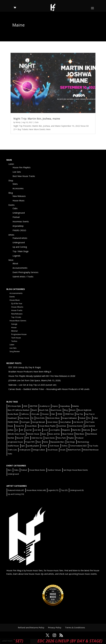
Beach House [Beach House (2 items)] (56, 410)
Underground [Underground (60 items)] (25, 450)
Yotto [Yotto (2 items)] (10, 454)
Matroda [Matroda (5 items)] (87, 430)
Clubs (36, 122)
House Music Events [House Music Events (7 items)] (37, 470)
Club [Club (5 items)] (53, 414)
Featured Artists (20, 238)
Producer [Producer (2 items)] (80, 438)
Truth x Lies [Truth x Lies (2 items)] (12, 450)
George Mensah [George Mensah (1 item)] (39, 422)
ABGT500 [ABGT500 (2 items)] (33, 406)
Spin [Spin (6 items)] (23, 446)
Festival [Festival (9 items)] (24, 470)
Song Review (15, 351)
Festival (16, 217)
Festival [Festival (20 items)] (82, 418)
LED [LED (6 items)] (22, 430)
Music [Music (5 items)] (44, 434)
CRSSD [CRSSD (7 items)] (60, 414)
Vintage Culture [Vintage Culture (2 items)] (39, 450)
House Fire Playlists (22, 167)
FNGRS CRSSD (19, 230)
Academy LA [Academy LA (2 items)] (45, 406)
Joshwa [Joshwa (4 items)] (11, 430)
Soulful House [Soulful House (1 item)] (13, 446)
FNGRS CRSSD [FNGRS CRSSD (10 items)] (13, 422)
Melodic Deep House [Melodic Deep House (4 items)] (16, 434)
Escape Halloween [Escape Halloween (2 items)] (70, 418)
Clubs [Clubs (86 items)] (16, 470)
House (14, 327)
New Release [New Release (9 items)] (92, 434)
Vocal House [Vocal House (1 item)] (53, 450)
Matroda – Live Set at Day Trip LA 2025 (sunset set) (32, 385)
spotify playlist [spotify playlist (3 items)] (33, 446)
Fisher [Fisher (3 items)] (96, 418)
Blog (11, 193)
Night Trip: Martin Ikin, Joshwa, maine (37, 119)
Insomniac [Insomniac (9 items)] (62, 426)
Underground (19, 213)
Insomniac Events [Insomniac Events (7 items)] (76, 426)
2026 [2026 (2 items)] (25, 406)
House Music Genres (18, 321)
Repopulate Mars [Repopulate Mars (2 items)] (57, 442)
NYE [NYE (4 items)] (27, 438)
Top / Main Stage (21, 251)
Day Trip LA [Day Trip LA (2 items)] (90, 414)
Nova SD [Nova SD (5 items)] (20, 438)
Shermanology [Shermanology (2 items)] (83, 442)
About (15, 263)
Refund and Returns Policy (31, 628)
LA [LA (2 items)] (17, 430)
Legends (16, 256)
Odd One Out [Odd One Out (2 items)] (37, 438)
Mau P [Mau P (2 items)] (95, 430)
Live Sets (17, 172)
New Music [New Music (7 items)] (80, 434)
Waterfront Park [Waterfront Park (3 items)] (74, 450)
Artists (11, 235)
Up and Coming (20, 247)
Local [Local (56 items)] (46, 430)
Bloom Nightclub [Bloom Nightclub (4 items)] (85, 410)
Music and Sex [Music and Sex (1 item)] (54, 434)
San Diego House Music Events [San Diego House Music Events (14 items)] (76, 470)
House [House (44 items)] (10, 426)
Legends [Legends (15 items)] (53, 490)
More (11, 260)
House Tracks (17, 310)
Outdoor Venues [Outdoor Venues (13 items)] (54, 470)
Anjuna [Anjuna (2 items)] (55, 406)
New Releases (19, 196)
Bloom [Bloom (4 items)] (73, 410)
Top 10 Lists (16, 317)
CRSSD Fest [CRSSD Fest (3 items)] (69, 414)
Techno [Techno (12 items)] (64, 446)
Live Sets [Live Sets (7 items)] (38, 430)
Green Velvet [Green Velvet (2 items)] (53, 422)
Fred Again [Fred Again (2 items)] (25, 422)
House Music (19, 201)
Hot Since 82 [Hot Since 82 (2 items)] (78, 422)
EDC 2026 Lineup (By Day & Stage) (25, 367)
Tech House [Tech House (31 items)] (54, 446)
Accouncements (20, 268)
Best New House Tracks (24, 176)
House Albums (17, 307)
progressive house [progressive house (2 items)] (15, 442)
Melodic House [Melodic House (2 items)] (33, 434)
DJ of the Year (17, 304)
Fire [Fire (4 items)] (89, 418)
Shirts (15, 184)
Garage (14, 324)
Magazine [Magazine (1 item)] (66, 430)
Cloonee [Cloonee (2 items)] (45, 414)
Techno (14, 341)
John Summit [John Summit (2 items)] (90, 426)
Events (11, 205)
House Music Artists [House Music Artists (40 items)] (36, 490)
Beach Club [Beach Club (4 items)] (44, 410)
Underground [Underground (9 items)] (77, 490)
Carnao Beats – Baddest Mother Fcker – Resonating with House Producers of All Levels (49, 389)
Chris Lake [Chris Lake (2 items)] (35, 414)
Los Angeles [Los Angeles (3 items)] (55, 430)
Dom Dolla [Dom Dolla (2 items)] (40, 418)
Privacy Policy (55, 628)
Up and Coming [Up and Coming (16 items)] (16, 494)
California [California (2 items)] (25, 414)
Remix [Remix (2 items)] (46, 442)
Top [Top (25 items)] (64, 490)
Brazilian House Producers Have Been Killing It (30, 372)
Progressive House (19, 334)
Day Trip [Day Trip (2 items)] (79, 414)
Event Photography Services (25, 272)
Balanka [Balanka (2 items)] (76, 406)
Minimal (14, 331)
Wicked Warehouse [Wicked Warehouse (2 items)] (91, 450)
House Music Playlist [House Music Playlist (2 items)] (47, 426)
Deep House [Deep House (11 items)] (24, 418)
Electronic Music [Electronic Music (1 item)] (53, 418)
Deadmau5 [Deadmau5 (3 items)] (12, 418)
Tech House (16, 338)
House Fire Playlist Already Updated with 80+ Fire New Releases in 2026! (42, 376)
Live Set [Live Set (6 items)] (29, 430)
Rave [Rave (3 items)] (39, 442)
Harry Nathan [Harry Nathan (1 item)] (65, 422)
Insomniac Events (21, 221)
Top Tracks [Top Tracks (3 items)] (94, 446)
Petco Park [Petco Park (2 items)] (61, 438)
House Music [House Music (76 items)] (32, 426)
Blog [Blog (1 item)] (66, 410)
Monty (18, 122)
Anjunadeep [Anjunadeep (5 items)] (65, 406)
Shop (11, 181)
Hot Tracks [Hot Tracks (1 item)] (90, 422)
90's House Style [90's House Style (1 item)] (14, 406)
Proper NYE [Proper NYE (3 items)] (30, 442)
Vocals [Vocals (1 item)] (63, 450)
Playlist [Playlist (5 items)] (71, 438)
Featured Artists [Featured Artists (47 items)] (16, 490)
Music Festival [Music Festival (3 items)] (68, 434)
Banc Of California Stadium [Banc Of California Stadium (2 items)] (19, 410)
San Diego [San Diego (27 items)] (71, 442)
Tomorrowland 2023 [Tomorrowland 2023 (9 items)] (78, 446)
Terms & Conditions (75, 628)
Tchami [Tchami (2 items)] (44, 446)
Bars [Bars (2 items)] (10, 470)
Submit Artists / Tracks (23, 277)
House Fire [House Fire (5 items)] (20, 426)
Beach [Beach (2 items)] (34, 410)
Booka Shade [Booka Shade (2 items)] (13, 414)
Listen (11, 164)
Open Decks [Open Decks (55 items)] (50, 438)
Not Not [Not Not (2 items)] (11, 438)
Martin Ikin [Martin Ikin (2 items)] (76, 430)
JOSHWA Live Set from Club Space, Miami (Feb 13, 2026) (35, 380)
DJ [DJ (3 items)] (33, 418)
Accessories (18, 188)
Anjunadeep (18, 226)
